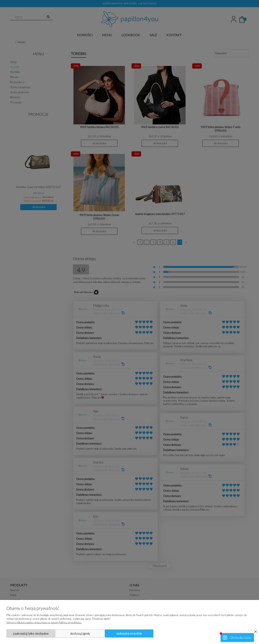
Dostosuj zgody (80, 633)
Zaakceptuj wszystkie (129, 633)
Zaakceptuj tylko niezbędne (31, 633)
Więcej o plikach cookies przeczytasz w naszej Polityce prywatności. (44, 622)
